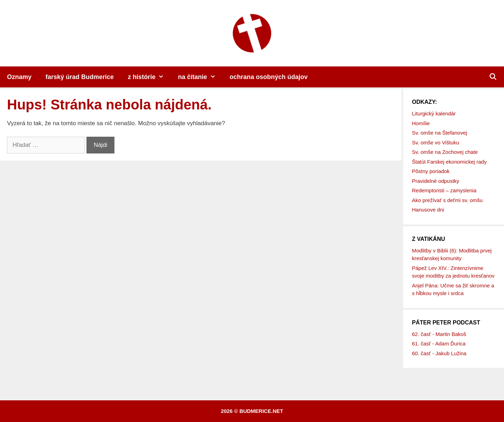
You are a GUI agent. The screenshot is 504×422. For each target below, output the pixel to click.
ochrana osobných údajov (269, 77)
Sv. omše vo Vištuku (436, 142)
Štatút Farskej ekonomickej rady (449, 162)
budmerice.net (261, 411)
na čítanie (200, 77)
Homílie (421, 123)
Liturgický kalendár (434, 113)
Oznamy (19, 77)
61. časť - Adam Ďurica (439, 344)
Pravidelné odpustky (436, 181)
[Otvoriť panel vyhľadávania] (493, 77)
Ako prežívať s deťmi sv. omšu (447, 200)
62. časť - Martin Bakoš (439, 334)
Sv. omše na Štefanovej (439, 133)
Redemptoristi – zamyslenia (444, 190)
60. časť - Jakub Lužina (439, 353)
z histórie (149, 77)
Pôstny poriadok (431, 171)
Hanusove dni (428, 210)
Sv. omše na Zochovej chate (445, 152)
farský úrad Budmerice (80, 77)
